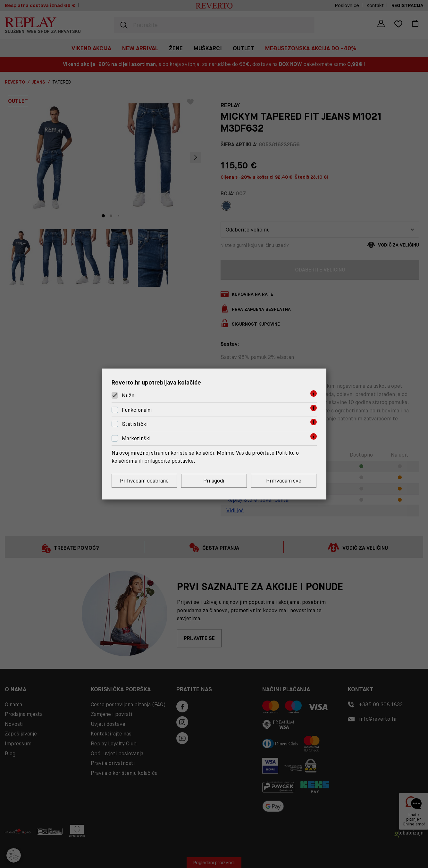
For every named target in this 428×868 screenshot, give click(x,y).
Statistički (135, 424)
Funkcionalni (137, 410)
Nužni (129, 396)
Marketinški (136, 438)
